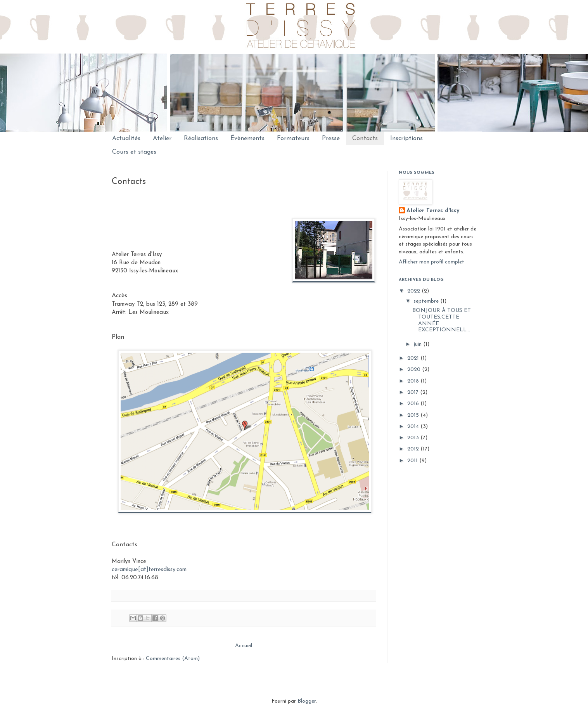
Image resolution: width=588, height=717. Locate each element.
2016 (414, 404)
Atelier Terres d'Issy (433, 211)
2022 (414, 291)
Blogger (307, 701)
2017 (414, 392)
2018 (414, 381)
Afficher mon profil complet (431, 262)
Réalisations (201, 139)
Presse (331, 139)
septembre (427, 301)
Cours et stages (134, 152)
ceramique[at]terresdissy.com (149, 570)
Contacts (365, 139)
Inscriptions (406, 139)
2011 (413, 461)
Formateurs (293, 139)
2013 (414, 438)
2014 (414, 427)
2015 (414, 415)
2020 (415, 370)
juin (418, 344)
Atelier (162, 139)
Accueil (244, 646)
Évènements (247, 139)
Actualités (126, 139)
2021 (414, 358)
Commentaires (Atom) (173, 659)
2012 (414, 449)
